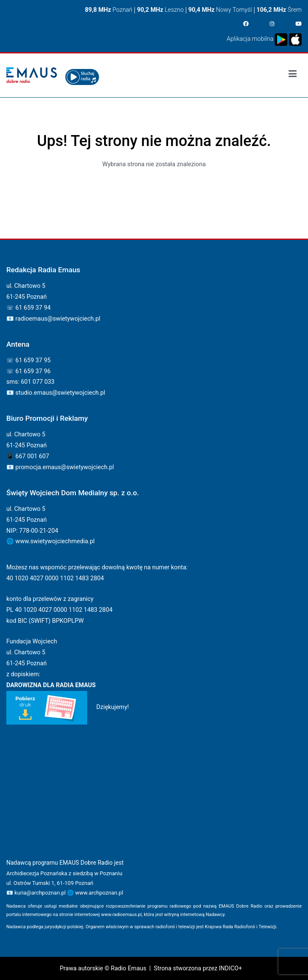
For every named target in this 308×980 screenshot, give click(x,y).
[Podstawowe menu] (293, 75)
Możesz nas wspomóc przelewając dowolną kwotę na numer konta (96, 567)
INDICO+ (230, 968)
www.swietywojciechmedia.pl (55, 541)
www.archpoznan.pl (99, 893)
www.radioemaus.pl (122, 915)
